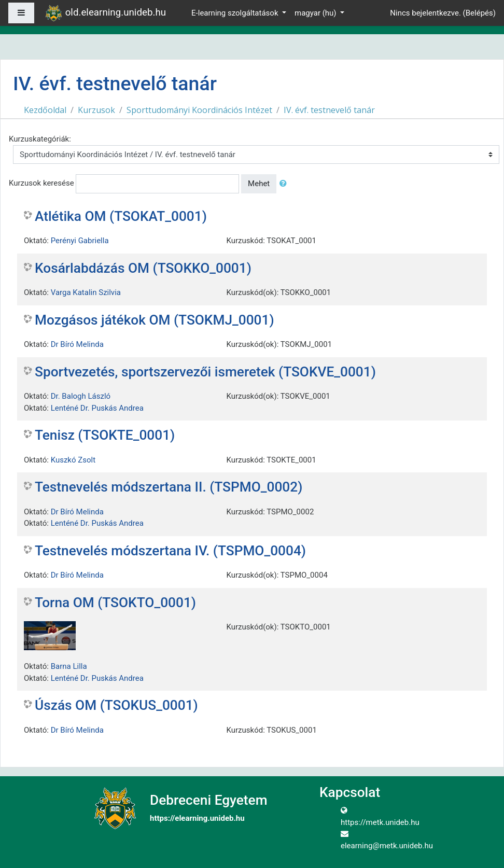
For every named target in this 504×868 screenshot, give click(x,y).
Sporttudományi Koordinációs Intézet (199, 110)
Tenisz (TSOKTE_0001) (105, 435)
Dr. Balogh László (81, 396)
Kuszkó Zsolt (73, 460)
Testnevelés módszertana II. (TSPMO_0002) (169, 487)
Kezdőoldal (45, 110)
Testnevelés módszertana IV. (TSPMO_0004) (170, 551)
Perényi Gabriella (80, 241)
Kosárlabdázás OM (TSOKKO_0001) (143, 268)
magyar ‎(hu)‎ (316, 13)
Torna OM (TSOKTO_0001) (115, 603)
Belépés (479, 13)
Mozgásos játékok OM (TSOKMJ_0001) (155, 320)
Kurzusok (96, 110)
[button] (285, 184)
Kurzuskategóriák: (40, 139)
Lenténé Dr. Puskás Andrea (97, 408)
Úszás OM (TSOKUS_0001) (116, 705)
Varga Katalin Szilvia (86, 292)
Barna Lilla (69, 666)
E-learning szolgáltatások (236, 13)
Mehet (259, 184)
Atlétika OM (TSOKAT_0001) (121, 216)
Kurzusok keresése (41, 183)
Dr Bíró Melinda (77, 344)
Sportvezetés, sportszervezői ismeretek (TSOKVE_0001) (205, 372)
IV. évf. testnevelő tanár (329, 110)
